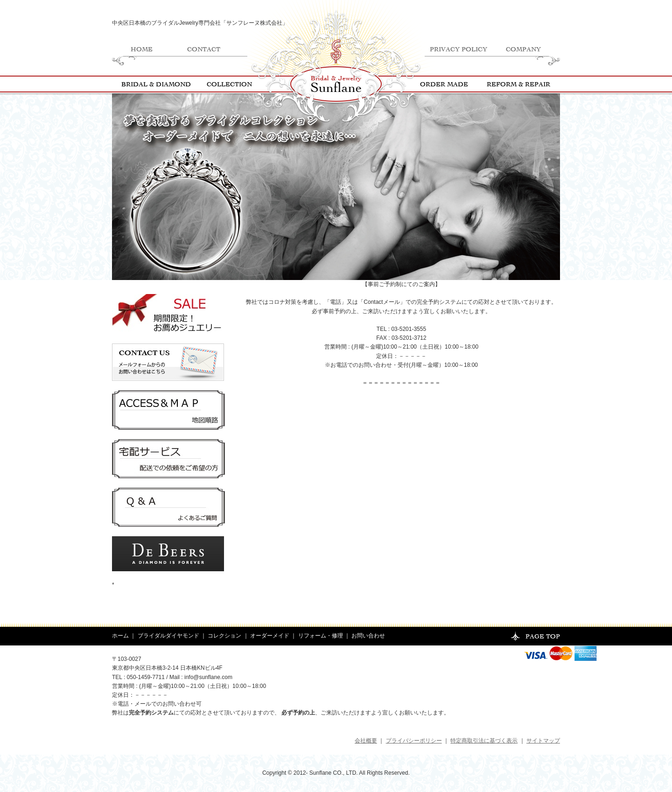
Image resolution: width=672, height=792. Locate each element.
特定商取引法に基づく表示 (484, 741)
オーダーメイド (270, 636)
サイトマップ (543, 741)
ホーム (120, 636)
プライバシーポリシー (414, 741)
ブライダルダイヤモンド (168, 636)
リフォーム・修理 (321, 636)
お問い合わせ (368, 636)
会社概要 (366, 741)
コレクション (224, 636)
